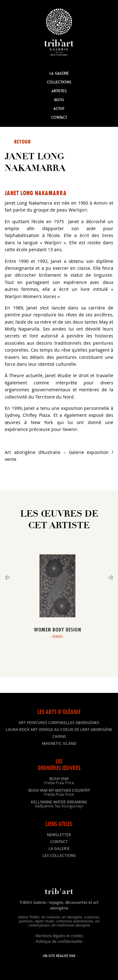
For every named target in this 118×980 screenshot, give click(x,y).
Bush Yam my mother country (59, 792)
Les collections (59, 855)
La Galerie (59, 73)
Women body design (58, 630)
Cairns (59, 736)
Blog (59, 100)
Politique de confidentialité (59, 941)
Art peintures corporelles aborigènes (59, 723)
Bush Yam (59, 780)
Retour (22, 142)
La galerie (59, 849)
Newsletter (59, 835)
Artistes (59, 91)
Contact (59, 117)
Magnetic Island (59, 743)
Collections (59, 82)
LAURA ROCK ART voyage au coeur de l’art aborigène (59, 730)
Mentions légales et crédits (59, 936)
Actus (59, 108)
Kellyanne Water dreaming (59, 804)
